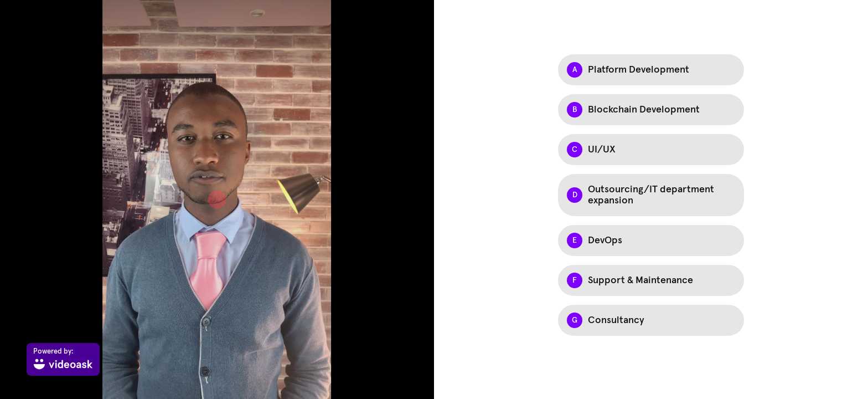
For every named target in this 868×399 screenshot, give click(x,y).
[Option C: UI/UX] (651, 150)
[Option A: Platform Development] (651, 70)
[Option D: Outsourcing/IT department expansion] (651, 195)
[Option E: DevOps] (651, 241)
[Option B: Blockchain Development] (651, 110)
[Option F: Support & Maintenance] (651, 280)
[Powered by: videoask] (63, 359)
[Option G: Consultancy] (651, 320)
